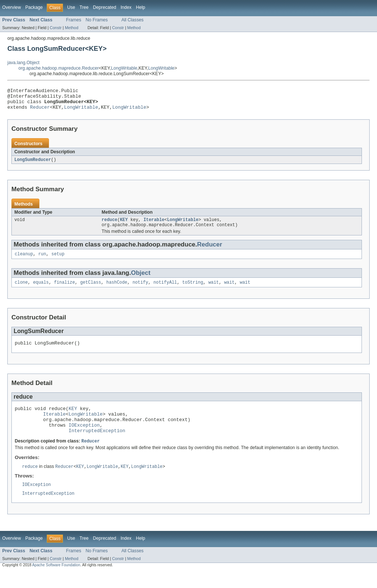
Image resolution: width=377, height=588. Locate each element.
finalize (65, 290)
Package (34, 7)
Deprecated (105, 7)
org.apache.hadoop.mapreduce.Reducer (59, 68)
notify (140, 290)
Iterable (154, 225)
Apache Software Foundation (56, 582)
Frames (73, 20)
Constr (56, 28)
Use (71, 7)
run (42, 261)
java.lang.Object (23, 63)
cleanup (24, 261)
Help (140, 7)
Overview (12, 7)
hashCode (117, 290)
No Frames (97, 20)
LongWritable (124, 68)
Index (126, 7)
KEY (124, 225)
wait (214, 290)
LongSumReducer (33, 164)
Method (71, 28)
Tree (84, 7)
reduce (110, 225)
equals (41, 290)
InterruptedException (97, 445)
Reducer (40, 111)
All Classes (133, 20)
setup (58, 261)
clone (21, 290)
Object (141, 280)
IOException (84, 438)
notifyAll (165, 290)
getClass (91, 290)
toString (193, 290)
